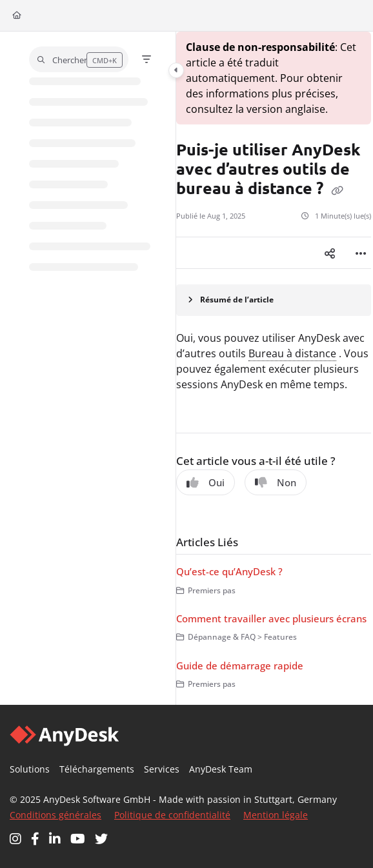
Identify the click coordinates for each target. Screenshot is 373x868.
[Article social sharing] (330, 253)
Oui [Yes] (206, 482)
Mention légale (276, 815)
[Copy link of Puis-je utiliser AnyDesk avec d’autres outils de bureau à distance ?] (338, 190)
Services (162, 769)
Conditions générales (55, 815)
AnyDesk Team (221, 769)
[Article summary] (274, 300)
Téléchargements (97, 769)
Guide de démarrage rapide (240, 666)
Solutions (30, 769)
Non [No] (276, 482)
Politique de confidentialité (172, 815)
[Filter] (146, 59)
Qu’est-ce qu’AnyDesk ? (229, 571)
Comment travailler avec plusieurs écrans (271, 618)
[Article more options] (361, 253)
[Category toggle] (176, 70)
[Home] (17, 16)
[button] (79, 59)
